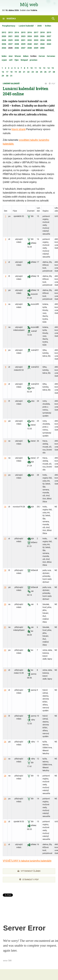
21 (5, 627)
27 (5, 759)
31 (5, 844)
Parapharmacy (9, 26)
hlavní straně (18, 129)
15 (5, 475)
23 (5, 670)
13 (5, 441)
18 (5, 570)
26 (5, 742)
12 (5, 421)
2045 (39, 26)
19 (5, 587)
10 (5, 384)
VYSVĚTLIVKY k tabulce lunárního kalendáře (27, 861)
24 (5, 690)
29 (5, 799)
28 (5, 776)
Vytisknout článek (29, 871)
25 (5, 716)
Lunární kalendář (26, 26)
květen (48, 26)
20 (5, 604)
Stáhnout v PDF (29, 880)
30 (5, 822)
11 (5, 401)
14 (5, 458)
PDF (52, 84)
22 (5, 650)
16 (5, 507)
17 (5, 539)
